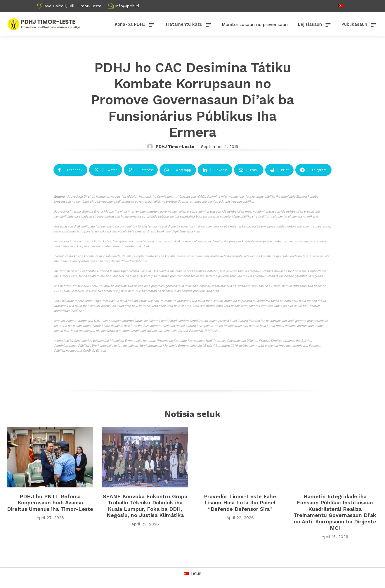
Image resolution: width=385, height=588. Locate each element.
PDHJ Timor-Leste (175, 146)
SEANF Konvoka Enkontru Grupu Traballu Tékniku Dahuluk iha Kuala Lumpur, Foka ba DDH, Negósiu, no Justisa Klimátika (145, 506)
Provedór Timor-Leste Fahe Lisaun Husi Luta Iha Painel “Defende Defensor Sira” (240, 503)
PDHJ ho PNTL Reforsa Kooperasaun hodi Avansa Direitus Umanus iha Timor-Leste (50, 503)
